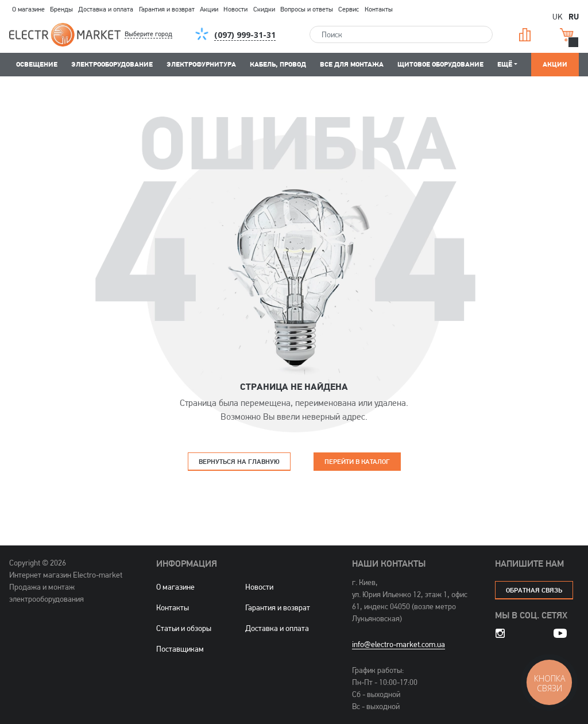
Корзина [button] (567, 35)
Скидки (264, 9)
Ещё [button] (505, 64)
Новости (235, 9)
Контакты (379, 9)
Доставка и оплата (106, 9)
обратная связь (534, 590)
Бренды (61, 9)
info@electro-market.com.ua (399, 644)
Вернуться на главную (239, 461)
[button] (158, 34)
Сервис (349, 9)
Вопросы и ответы (307, 9)
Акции (209, 9)
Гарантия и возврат (167, 9)
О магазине (28, 9)
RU (574, 16)
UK (558, 16)
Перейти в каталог (357, 461)
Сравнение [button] (525, 35)
